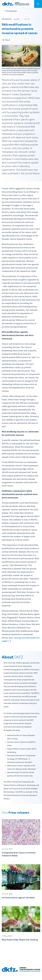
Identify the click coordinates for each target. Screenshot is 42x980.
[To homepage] (16, 4)
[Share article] (6, 40)
